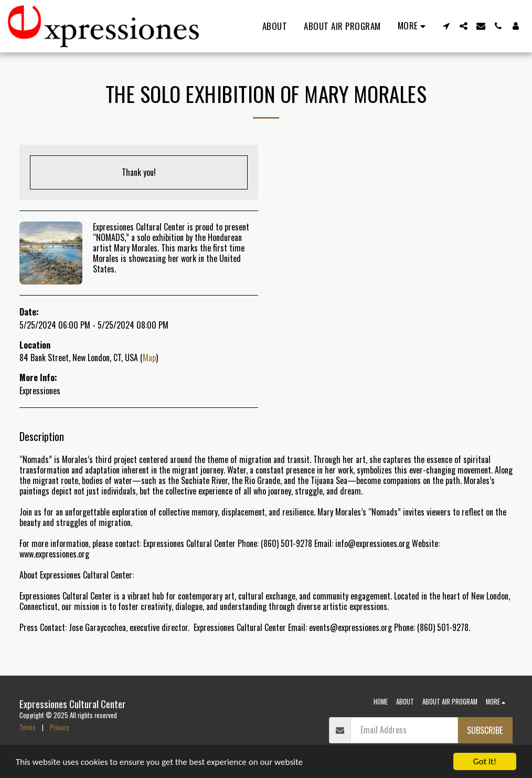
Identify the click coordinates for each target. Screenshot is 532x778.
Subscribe (485, 730)
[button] (446, 26)
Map (149, 358)
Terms (28, 727)
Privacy (59, 727)
